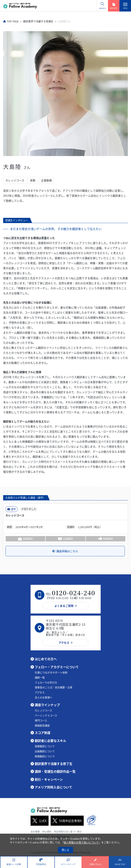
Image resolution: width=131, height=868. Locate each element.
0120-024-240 (74, 593)
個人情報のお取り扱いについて (81, 842)
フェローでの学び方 (46, 683)
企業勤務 (46, 180)
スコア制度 (43, 733)
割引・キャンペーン (49, 779)
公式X (39, 821)
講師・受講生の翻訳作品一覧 (55, 771)
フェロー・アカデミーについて (57, 667)
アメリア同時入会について (53, 787)
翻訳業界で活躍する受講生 (38, 21)
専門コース (41, 721)
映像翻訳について (45, 756)
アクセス (40, 692)
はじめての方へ (46, 659)
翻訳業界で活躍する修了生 (54, 764)
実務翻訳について (45, 746)
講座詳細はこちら (67, 551)
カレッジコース (15, 180)
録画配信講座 (42, 726)
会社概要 (35, 832)
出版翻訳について (45, 751)
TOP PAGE (13, 21)
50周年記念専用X (66, 821)
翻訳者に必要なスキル (50, 741)
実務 (33, 180)
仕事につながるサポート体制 (51, 673)
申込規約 (47, 832)
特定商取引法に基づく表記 (68, 832)
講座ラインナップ (47, 705)
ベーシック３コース (46, 716)
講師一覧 (40, 678)
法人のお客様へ (44, 697)
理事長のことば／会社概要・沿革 (54, 687)
